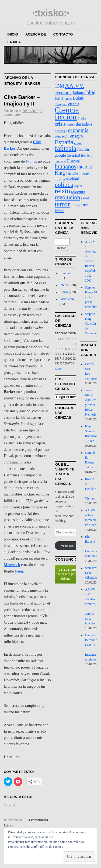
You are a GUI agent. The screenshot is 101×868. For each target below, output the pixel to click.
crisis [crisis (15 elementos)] (60, 124)
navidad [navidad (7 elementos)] (72, 179)
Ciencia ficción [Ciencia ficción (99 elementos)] (67, 113)
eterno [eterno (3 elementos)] (78, 143)
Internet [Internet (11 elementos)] (85, 167)
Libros (64, 292)
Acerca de (36, 34)
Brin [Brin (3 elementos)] (58, 99)
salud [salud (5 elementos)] (85, 198)
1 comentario (38, 820)
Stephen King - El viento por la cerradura (91, 297)
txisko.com (67, 299)
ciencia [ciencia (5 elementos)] (74, 104)
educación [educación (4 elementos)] (62, 136)
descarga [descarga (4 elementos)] (61, 131)
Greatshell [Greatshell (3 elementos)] (73, 156)
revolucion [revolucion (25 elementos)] (67, 197)
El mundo (66, 273)
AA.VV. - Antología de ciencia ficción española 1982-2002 (92, 261)
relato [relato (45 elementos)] (62, 191)
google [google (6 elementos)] (60, 155)
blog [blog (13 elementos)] (91, 92)
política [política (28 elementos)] (64, 185)
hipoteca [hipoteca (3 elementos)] (60, 161)
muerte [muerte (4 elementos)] (84, 173)
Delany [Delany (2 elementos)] (71, 125)
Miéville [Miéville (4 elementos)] (72, 173)
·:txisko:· (50, 13)
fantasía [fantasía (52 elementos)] (65, 148)
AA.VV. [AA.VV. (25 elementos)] (75, 86)
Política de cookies (51, 847)
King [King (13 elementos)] (60, 173)
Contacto (63, 34)
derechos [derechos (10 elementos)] (84, 124)
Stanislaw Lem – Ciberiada (91, 573)
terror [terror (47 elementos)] (62, 204)
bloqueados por (66, 574)
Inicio (13, 34)
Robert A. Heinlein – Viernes (91, 489)
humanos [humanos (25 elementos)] (65, 166)
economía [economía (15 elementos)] (78, 130)
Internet (65, 285)
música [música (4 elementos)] (60, 179)
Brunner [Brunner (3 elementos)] (67, 99)
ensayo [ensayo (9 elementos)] (76, 136)
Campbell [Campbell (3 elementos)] (61, 104)
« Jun (58, 368)
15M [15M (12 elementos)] (59, 86)
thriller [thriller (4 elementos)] (75, 205)
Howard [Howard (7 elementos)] (73, 161)
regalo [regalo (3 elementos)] (78, 186)
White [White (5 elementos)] (59, 211)
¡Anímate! (67, 546)
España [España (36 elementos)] (64, 142)
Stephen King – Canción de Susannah (91, 324)
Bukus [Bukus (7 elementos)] (78, 98)
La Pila (14, 42)
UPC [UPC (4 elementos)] (85, 205)
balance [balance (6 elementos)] (79, 92)
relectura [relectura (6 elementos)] (78, 192)
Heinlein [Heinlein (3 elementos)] (86, 156)
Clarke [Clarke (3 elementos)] (82, 118)
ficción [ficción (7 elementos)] (83, 149)
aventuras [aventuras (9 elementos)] (63, 92)
